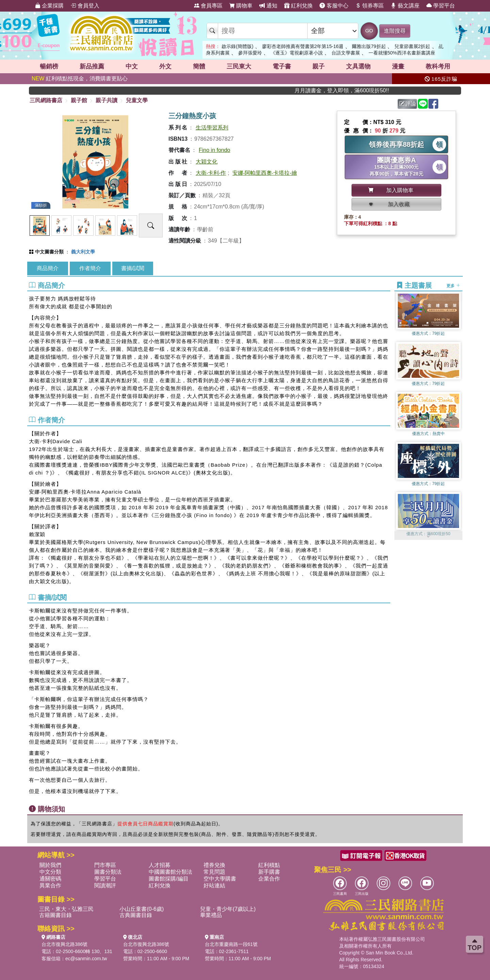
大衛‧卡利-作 (211, 173)
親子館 (79, 100)
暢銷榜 (49, 66)
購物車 (241, 6)
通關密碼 (50, 879)
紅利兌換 (298, 6)
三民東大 (239, 66)
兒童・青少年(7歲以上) (228, 909)
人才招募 (160, 865)
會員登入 (85, 6)
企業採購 (49, 6)
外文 (165, 66)
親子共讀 (107, 100)
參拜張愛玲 (250, 53)
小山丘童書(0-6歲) (142, 909)
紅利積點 (269, 865)
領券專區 (370, 6)
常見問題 (214, 872)
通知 (268, 6)
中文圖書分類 (49, 252)
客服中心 (334, 6)
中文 (132, 66)
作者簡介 (90, 268)
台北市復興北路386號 (64, 944)
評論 (408, 104)
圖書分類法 (108, 872)
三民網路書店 (46, 100)
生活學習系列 (212, 128)
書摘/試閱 (133, 268)
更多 (453, 286)
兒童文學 (137, 100)
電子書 (282, 66)
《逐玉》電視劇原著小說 (297, 53)
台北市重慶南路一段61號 (231, 944)
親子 (318, 66)
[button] (428, 536)
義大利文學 (83, 252)
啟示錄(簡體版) (237, 46)
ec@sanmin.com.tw (86, 959)
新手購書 (269, 872)
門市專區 (105, 865)
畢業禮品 (211, 915)
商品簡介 (48, 268)
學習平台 (441, 6)
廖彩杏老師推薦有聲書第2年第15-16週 (303, 46)
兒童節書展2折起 (412, 46)
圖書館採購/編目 (168, 879)
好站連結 (214, 885)
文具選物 (358, 66)
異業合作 (50, 885)
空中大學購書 (220, 879)
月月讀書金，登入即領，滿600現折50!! (356, 90)
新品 (92, 66)
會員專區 (208, 6)
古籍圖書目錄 (55, 915)
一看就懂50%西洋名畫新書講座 (402, 53)
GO (369, 30)
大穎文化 (207, 162)
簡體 (199, 66)
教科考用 (438, 66)
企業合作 (269, 879)
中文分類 (50, 872)
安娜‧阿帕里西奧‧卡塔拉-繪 (265, 173)
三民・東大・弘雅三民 (66, 909)
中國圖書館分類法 (170, 872)
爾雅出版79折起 (369, 46)
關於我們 (50, 865)
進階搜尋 (395, 31)
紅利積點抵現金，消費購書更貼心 (80, 79)
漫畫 (398, 66)
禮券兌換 (214, 865)
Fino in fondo (215, 150)
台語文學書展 (346, 53)
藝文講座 (405, 6)
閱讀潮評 (105, 885)
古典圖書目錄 (136, 915)
